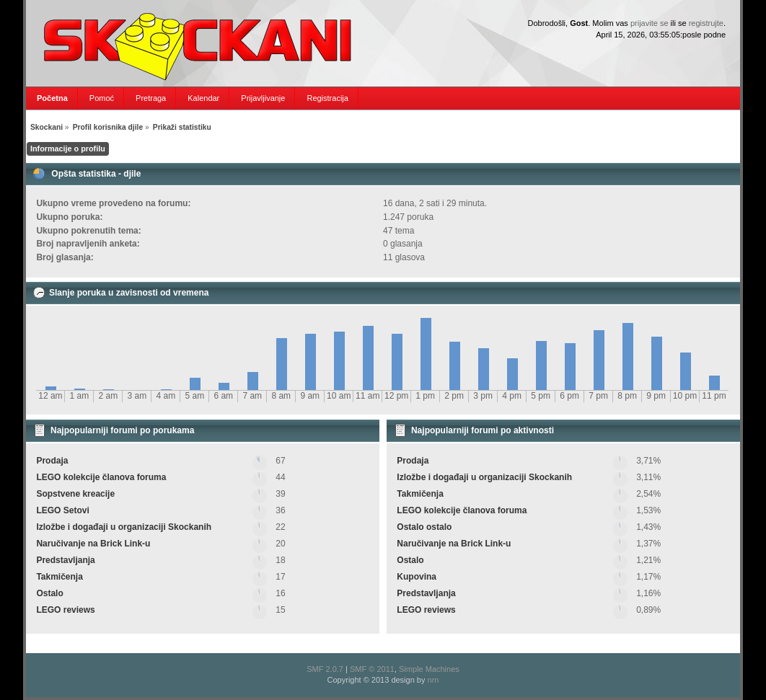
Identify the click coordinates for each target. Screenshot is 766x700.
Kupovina (417, 577)
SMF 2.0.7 (325, 669)
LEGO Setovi (62, 510)
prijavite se (650, 23)
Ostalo (49, 593)
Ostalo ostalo (424, 527)
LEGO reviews (65, 610)
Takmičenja (59, 577)
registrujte (706, 23)
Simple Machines (429, 669)
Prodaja (52, 461)
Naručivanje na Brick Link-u (93, 544)
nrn (433, 680)
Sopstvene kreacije (75, 494)
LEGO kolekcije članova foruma (101, 477)
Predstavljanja (65, 560)
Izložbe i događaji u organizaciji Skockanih (124, 527)
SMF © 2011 (372, 669)
